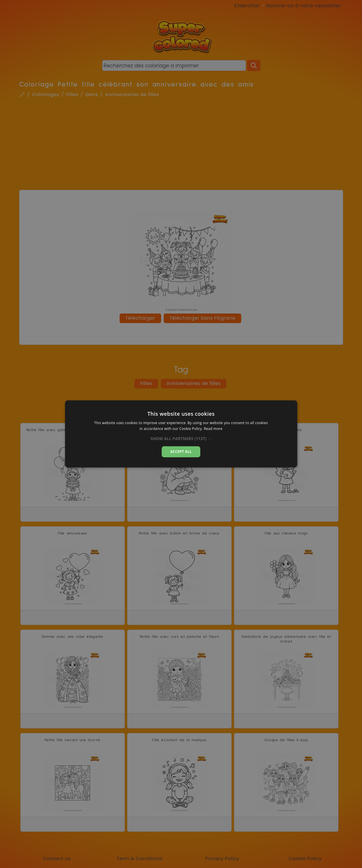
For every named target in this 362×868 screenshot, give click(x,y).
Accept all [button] (181, 452)
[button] (181, 439)
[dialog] (181, 434)
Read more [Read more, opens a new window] (213, 429)
